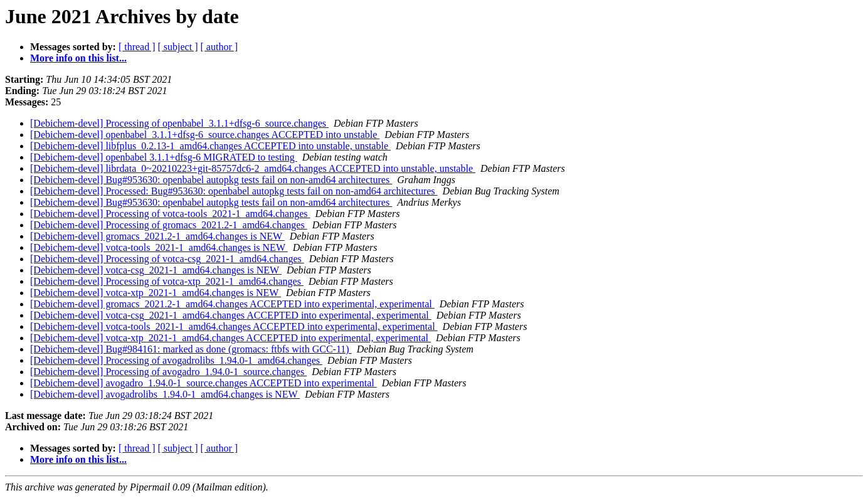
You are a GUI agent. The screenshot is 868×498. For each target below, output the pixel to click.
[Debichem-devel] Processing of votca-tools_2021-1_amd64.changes (170, 214)
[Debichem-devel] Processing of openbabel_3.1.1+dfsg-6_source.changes (179, 123)
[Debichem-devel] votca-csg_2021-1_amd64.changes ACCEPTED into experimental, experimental (231, 315)
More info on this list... (78, 58)
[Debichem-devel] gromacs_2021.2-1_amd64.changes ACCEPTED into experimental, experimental (232, 304)
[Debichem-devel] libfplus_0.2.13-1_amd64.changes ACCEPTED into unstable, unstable (210, 146)
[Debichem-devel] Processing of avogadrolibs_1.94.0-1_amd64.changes (176, 360)
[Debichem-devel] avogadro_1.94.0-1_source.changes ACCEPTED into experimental (204, 383)
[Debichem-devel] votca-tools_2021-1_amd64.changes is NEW (159, 247)
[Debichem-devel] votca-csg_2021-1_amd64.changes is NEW (156, 270)
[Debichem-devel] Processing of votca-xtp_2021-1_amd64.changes (167, 281)
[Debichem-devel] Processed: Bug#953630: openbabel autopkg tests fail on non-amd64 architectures (234, 191)
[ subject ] (178, 47)
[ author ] (220, 47)
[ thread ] (137, 47)
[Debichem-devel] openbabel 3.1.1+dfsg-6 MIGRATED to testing (164, 157)
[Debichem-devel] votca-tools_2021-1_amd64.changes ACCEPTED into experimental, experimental (234, 326)
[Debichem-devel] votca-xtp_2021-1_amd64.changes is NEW (156, 293)
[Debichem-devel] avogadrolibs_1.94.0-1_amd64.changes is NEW (165, 394)
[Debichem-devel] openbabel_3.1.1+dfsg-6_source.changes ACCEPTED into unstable (205, 135)
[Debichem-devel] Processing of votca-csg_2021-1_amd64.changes (167, 259)
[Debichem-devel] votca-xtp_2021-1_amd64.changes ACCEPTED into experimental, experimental (230, 338)
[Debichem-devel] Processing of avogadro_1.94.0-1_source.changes (168, 372)
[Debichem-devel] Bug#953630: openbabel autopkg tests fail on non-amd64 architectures (211, 180)
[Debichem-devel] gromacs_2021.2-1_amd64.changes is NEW (157, 236)
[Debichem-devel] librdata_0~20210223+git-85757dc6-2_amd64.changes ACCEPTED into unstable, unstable (253, 168)
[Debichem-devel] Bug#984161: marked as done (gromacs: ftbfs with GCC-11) (191, 349)
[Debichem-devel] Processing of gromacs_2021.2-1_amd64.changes (169, 225)
